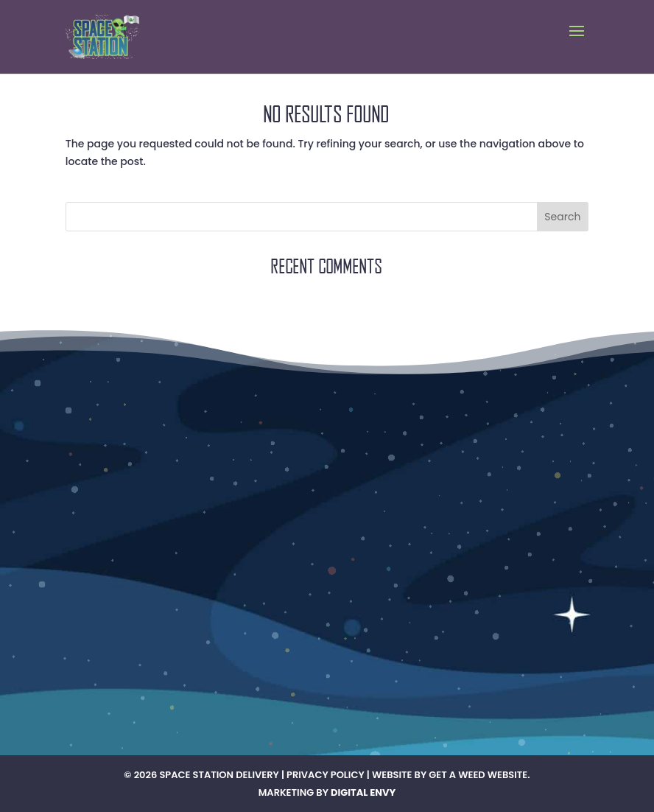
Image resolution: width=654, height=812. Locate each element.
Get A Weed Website (478, 775)
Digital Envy (363, 792)
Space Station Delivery (219, 775)
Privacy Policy (326, 775)
